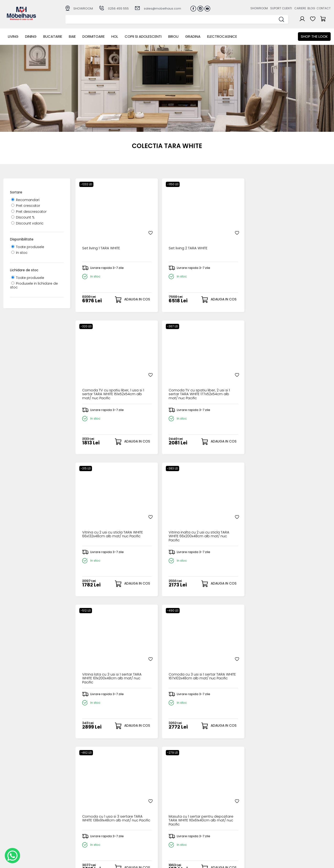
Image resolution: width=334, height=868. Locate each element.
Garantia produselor (134, 831)
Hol (115, 36)
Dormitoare (94, 36)
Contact (324, 8)
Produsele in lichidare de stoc (34, 285)
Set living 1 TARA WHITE (100, 230)
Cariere (300, 8)
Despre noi (220, 815)
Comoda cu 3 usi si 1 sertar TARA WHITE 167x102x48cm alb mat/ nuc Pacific (298, 376)
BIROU (173, 36)
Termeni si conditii (132, 827)
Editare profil (174, 839)
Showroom (259, 8)
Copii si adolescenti (143, 36)
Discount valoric (27, 223)
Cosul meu (173, 831)
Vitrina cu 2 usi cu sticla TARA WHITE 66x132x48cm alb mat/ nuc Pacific (103, 376)
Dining (31, 36)
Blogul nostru (222, 827)
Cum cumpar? (129, 815)
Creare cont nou (178, 815)
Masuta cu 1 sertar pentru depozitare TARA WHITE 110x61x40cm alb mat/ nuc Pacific (168, 519)
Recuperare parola (180, 823)
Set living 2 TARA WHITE (165, 230)
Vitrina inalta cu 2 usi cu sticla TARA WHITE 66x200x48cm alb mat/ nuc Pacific (166, 376)
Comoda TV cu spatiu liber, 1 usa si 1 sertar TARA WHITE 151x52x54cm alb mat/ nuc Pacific (234, 234)
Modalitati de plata (133, 819)
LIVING (13, 36)
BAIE (72, 36)
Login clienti (173, 819)
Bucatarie (53, 36)
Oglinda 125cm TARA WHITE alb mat (298, 517)
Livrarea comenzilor (133, 823)
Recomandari (25, 200)
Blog (311, 8)
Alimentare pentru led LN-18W (104, 659)
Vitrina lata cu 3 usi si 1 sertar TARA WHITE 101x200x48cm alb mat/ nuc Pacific (230, 376)
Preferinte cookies (226, 835)
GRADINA (193, 36)
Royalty (325, 862)
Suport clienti (281, 8)
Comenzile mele (178, 834)
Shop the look (314, 36)
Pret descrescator (29, 212)
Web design (303, 862)
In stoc (19, 253)
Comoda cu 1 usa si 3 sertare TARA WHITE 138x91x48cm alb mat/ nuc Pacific (104, 519)
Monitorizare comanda (136, 835)
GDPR (121, 843)
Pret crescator (26, 206)
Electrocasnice (222, 36)
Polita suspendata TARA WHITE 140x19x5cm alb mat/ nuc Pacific (234, 519)
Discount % (23, 217)
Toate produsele (28, 247)
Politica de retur (130, 839)
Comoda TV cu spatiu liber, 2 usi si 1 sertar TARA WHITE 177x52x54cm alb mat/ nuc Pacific (299, 234)
